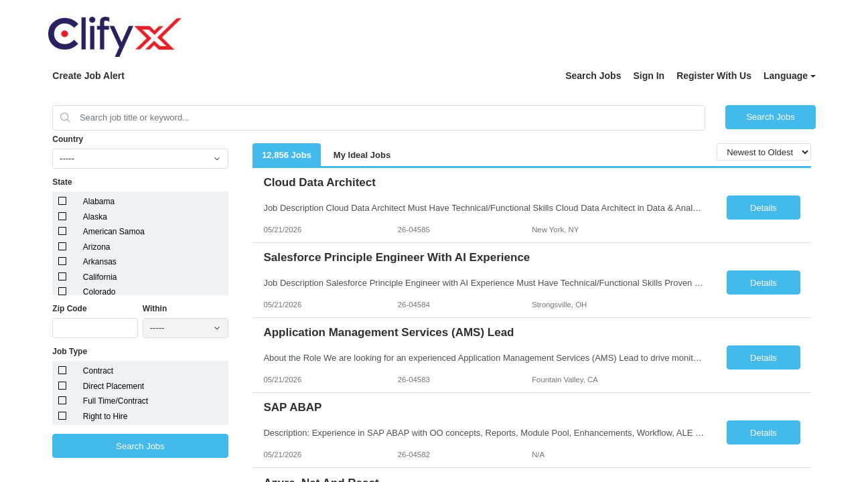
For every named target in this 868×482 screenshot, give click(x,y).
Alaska (95, 217)
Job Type (70, 351)
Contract (98, 371)
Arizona (97, 247)
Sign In (649, 76)
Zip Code (69, 309)
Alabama (99, 202)
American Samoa (114, 232)
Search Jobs (593, 76)
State (62, 182)
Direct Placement (114, 386)
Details (764, 208)
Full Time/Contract (116, 401)
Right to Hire (105, 416)
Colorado (99, 292)
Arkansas (100, 262)
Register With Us (714, 76)
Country (68, 139)
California (100, 277)
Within (155, 309)
